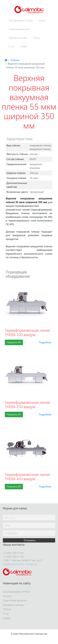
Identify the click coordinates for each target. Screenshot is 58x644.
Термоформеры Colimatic (21, 20)
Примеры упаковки (18, 38)
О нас (11, 46)
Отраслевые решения (19, 29)
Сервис (23, 46)
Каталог (42, 20)
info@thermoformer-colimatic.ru (20, 564)
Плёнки (37, 38)
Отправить (30, 540)
